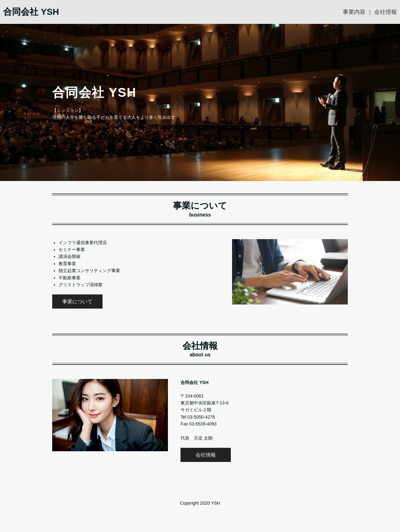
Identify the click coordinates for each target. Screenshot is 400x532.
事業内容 (354, 12)
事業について (77, 302)
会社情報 (386, 12)
